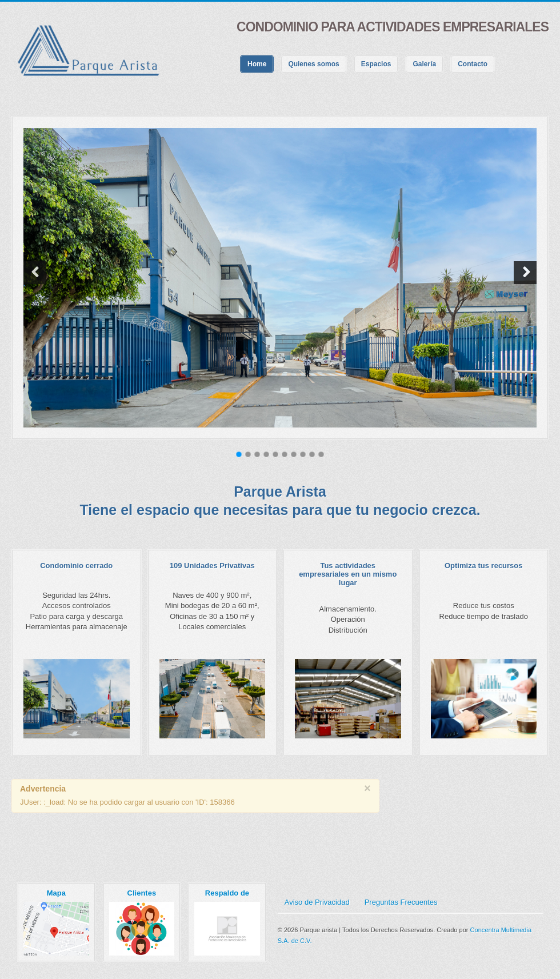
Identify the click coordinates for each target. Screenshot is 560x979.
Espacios (376, 64)
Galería (424, 64)
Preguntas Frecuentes (401, 902)
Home (257, 64)
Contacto (473, 64)
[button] (35, 273)
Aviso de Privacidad (317, 902)
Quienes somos (313, 64)
